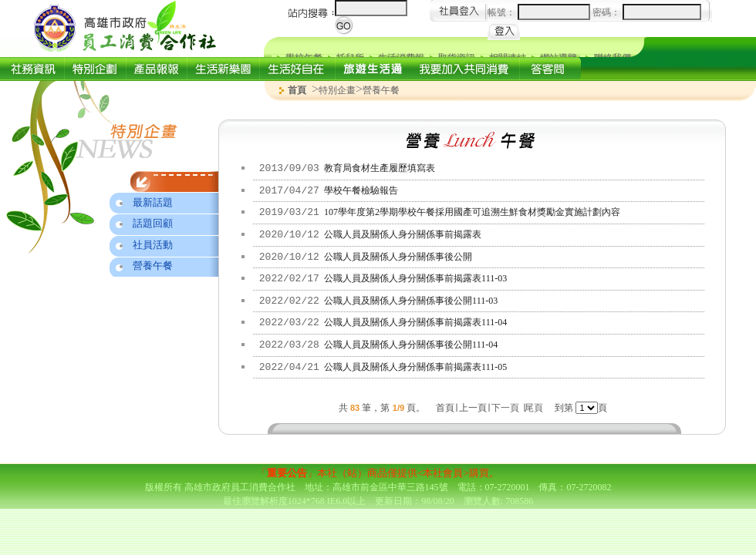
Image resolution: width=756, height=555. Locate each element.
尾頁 (534, 408)
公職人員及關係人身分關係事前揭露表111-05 (415, 367)
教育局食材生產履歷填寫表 (380, 168)
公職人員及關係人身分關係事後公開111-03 (411, 301)
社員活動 (153, 245)
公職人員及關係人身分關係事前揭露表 (403, 234)
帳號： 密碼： (594, 12)
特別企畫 (337, 90)
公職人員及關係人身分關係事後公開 (398, 257)
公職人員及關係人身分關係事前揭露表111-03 (415, 278)
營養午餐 (153, 266)
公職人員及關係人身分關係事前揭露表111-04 (415, 322)
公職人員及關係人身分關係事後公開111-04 (411, 345)
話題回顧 (153, 223)
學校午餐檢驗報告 (361, 190)
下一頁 (505, 408)
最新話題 (153, 202)
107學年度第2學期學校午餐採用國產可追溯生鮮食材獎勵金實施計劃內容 (472, 212)
